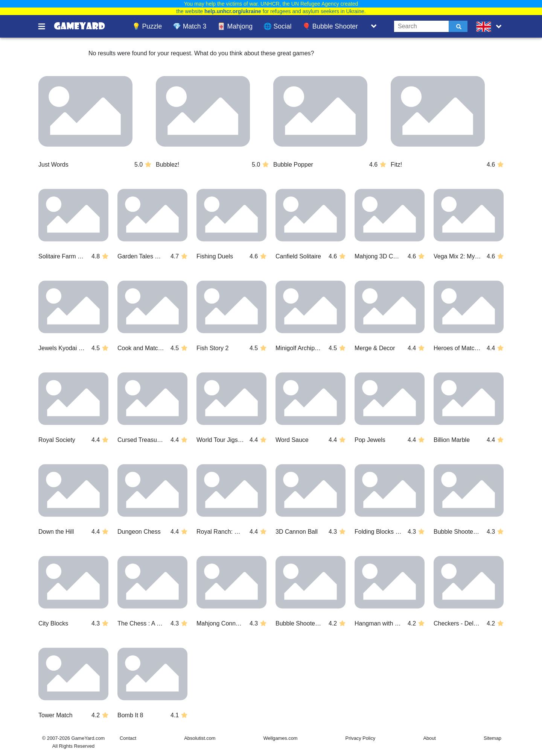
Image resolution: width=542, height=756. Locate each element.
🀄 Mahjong (235, 26)
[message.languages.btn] (490, 26)
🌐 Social (278, 26)
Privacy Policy (361, 738)
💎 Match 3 (190, 26)
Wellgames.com (281, 738)
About (429, 738)
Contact (128, 738)
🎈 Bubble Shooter (330, 26)
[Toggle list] (374, 26)
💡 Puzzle (147, 26)
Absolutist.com (200, 738)
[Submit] (458, 26)
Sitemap (493, 738)
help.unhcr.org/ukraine (233, 11)
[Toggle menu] (46, 26)
